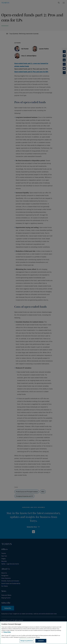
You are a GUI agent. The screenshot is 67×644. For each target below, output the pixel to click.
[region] (33, 633)
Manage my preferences (27, 641)
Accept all (41, 641)
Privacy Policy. (7, 632)
